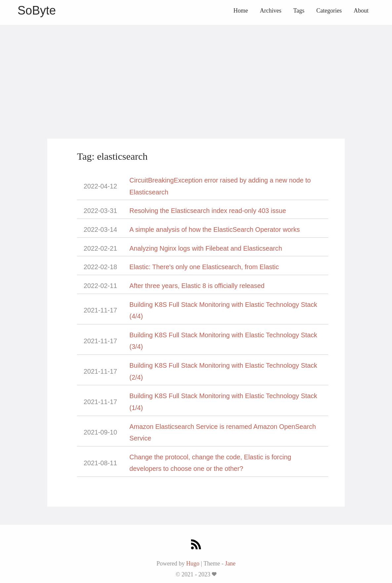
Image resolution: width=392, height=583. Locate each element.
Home (241, 11)
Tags (299, 11)
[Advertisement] (196, 71)
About (361, 11)
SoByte (37, 10)
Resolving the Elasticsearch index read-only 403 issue (208, 211)
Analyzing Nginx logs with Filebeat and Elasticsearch (206, 248)
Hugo (193, 563)
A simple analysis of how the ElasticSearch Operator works (215, 229)
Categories (329, 11)
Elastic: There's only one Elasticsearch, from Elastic (204, 267)
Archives (271, 11)
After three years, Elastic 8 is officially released (197, 286)
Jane (230, 563)
